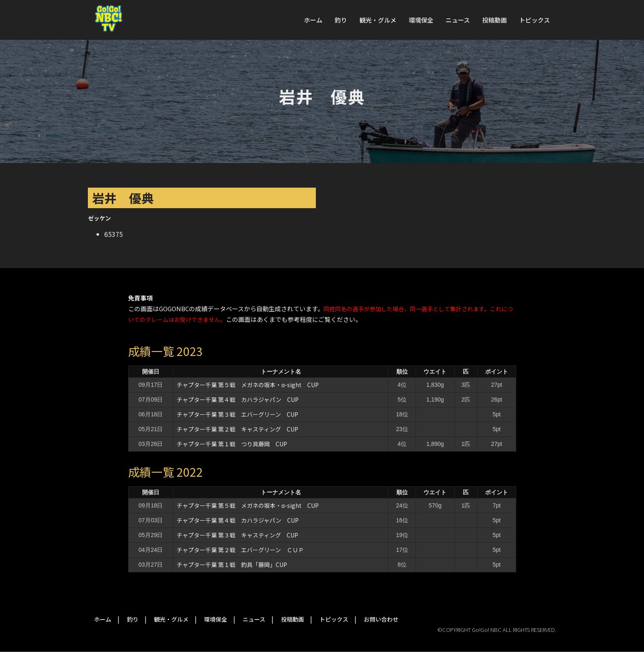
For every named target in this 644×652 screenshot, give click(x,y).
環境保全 (421, 20)
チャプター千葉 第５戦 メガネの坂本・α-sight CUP (248, 385)
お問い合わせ (381, 619)
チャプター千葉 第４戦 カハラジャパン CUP (238, 399)
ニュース (458, 20)
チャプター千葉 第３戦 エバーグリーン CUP (237, 414)
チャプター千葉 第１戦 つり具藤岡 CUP (232, 444)
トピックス (535, 20)
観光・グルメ (378, 20)
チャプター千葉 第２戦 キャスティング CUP (237, 429)
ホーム (313, 20)
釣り (341, 20)
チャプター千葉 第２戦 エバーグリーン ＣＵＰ (240, 550)
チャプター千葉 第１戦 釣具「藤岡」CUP (232, 565)
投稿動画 (494, 20)
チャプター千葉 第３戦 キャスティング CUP (237, 535)
